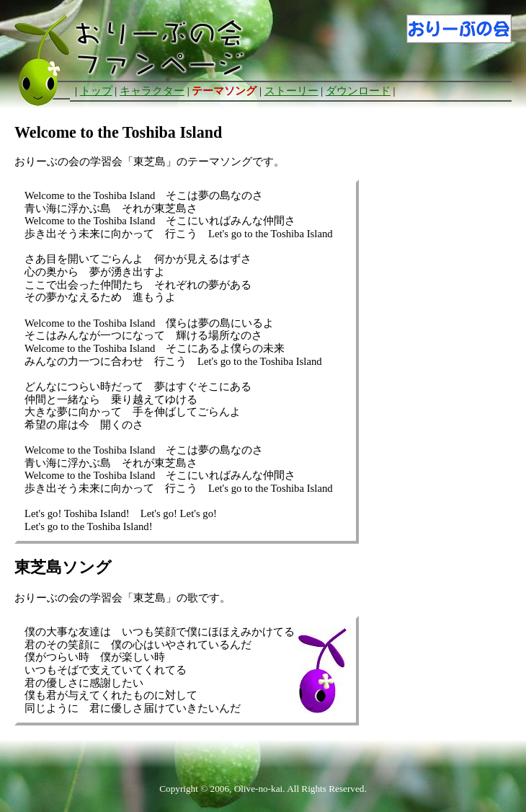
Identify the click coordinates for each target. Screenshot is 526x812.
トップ (96, 91)
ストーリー (291, 91)
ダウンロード (358, 91)
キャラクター (152, 91)
